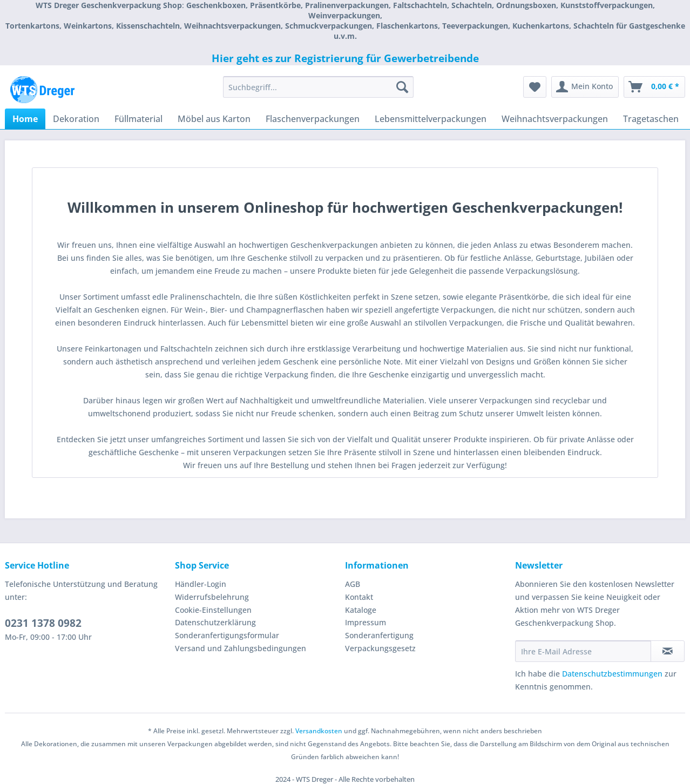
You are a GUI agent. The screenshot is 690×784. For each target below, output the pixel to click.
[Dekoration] (76, 119)
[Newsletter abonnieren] (668, 651)
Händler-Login (201, 584)
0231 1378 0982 (43, 623)
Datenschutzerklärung (215, 622)
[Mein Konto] (585, 87)
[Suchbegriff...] (318, 87)
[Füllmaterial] (138, 119)
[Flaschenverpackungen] (313, 119)
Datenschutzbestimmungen (612, 674)
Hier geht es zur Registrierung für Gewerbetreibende (345, 58)
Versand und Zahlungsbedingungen (241, 648)
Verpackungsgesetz (380, 648)
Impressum (366, 622)
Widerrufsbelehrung (212, 597)
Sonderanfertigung (379, 635)
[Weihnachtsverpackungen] (555, 119)
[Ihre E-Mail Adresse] (583, 651)
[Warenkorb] (654, 87)
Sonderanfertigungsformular (227, 635)
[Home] (25, 119)
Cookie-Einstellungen (213, 610)
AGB (353, 584)
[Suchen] (402, 87)
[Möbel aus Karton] (214, 119)
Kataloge (361, 610)
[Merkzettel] (535, 87)
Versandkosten (319, 731)
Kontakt (359, 597)
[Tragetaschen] (651, 119)
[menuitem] (318, 92)
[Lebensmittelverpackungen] (431, 119)
